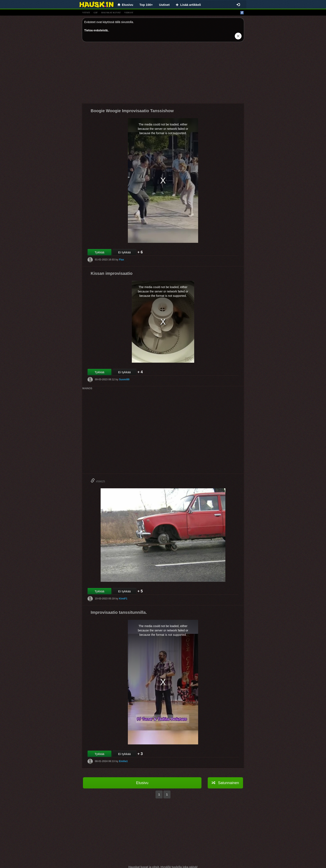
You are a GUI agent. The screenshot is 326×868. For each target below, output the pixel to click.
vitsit (86, 12)
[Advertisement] (163, 74)
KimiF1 (123, 599)
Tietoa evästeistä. (96, 30)
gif (96, 12)
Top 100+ (146, 5)
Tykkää (99, 252)
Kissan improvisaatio (112, 273)
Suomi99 (124, 379)
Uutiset (164, 5)
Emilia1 (123, 761)
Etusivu (142, 783)
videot (129, 12)
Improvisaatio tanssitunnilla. (119, 612)
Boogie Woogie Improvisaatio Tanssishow (132, 111)
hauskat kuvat (111, 12)
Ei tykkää (124, 252)
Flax (121, 260)
